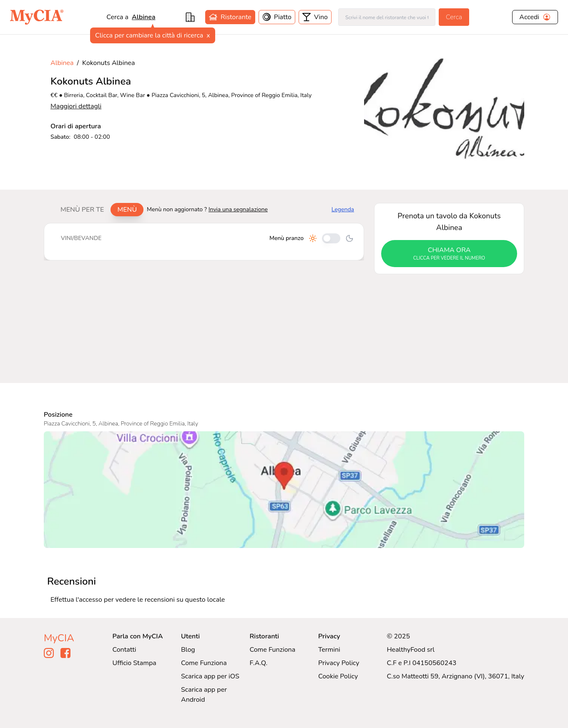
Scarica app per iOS (210, 676)
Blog (188, 650)
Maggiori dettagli (76, 106)
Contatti (124, 650)
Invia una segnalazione (238, 209)
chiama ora (449, 254)
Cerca (454, 17)
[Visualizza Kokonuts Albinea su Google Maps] (284, 490)
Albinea (143, 17)
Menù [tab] (127, 210)
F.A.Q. (258, 663)
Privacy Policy (339, 663)
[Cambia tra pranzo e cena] (331, 238)
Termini (329, 650)
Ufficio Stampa (134, 663)
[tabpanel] (204, 242)
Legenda (343, 209)
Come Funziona (204, 663)
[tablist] (99, 210)
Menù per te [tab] (82, 210)
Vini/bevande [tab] (81, 238)
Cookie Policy (338, 676)
